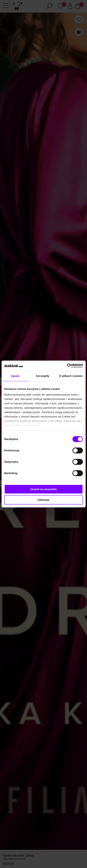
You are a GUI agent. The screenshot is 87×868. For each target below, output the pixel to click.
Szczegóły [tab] (43, 376)
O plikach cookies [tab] (71, 376)
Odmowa (43, 500)
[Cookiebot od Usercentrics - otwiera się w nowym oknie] (67, 366)
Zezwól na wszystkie (44, 489)
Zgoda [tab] (15, 376)
